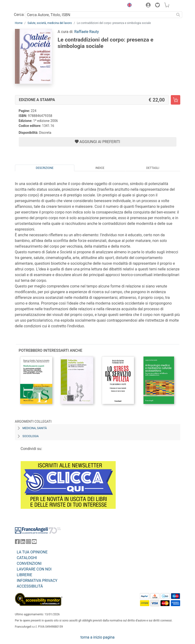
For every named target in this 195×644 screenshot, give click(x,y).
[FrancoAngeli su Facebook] (17, 543)
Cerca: (19, 15)
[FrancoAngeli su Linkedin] (23, 543)
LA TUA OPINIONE (32, 552)
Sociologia (31, 436)
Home (19, 23)
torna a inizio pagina (97, 637)
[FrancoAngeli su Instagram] (29, 543)
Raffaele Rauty (87, 32)
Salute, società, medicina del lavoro (50, 23)
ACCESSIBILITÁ (30, 586)
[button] (128, 6)
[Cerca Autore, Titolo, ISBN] (100, 15)
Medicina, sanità (35, 428)
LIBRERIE (25, 575)
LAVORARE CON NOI (34, 569)
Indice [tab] (100, 168)
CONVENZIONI (29, 563)
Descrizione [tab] (45, 168)
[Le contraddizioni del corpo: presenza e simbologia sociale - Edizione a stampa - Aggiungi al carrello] (176, 100)
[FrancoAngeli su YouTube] (34, 543)
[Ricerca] (178, 15)
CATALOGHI (27, 558)
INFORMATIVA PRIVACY (37, 581)
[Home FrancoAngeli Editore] (31, 6)
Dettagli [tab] (153, 168)
